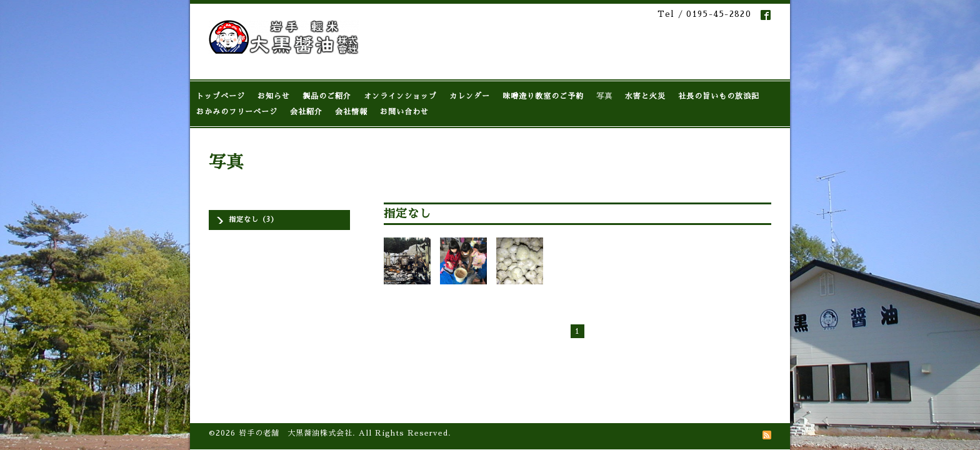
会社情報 (351, 112)
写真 (604, 96)
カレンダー (470, 96)
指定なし (407, 214)
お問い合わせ (404, 112)
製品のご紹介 (327, 96)
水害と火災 (645, 96)
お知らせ (274, 96)
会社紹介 (306, 112)
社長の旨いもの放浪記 (719, 96)
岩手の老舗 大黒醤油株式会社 (296, 368)
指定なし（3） (253, 220)
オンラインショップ (400, 96)
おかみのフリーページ (237, 112)
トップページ (221, 96)
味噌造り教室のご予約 (543, 96)
